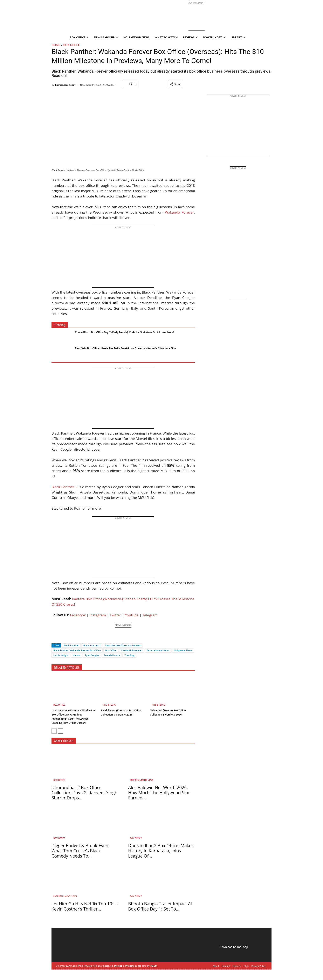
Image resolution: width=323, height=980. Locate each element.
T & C (246, 966)
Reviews (191, 37)
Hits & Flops (109, 705)
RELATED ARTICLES (67, 668)
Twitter (115, 615)
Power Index (214, 37)
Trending (129, 655)
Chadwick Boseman (132, 650)
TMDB (153, 966)
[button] (175, 84)
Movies (118, 966)
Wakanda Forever (180, 212)
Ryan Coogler (92, 655)
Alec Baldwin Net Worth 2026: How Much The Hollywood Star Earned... (159, 793)
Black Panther (71, 645)
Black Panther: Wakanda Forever (123, 645)
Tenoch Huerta (112, 655)
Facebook (78, 615)
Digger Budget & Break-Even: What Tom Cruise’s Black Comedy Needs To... (80, 851)
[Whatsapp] (68, 638)
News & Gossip (106, 37)
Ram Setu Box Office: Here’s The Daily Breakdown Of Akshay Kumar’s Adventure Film (125, 348)
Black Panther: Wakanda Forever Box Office (77, 650)
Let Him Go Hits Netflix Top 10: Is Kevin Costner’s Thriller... (85, 906)
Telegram (150, 615)
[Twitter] (62, 638)
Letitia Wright (61, 655)
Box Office (79, 37)
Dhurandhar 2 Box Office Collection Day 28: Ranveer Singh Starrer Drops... (84, 793)
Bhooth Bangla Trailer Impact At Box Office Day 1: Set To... (160, 906)
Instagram (98, 615)
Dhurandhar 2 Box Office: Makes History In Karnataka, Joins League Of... (161, 851)
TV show (129, 966)
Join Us (130, 84)
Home (56, 45)
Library (238, 37)
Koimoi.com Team (65, 85)
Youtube (132, 615)
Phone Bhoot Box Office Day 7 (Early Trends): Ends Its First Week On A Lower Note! (124, 332)
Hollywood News (136, 37)
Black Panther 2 (64, 487)
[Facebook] (55, 638)
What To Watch (166, 37)
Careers (236, 966)
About (216, 966)
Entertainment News (158, 650)
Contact (226, 966)
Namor (77, 655)
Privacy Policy (258, 966)
